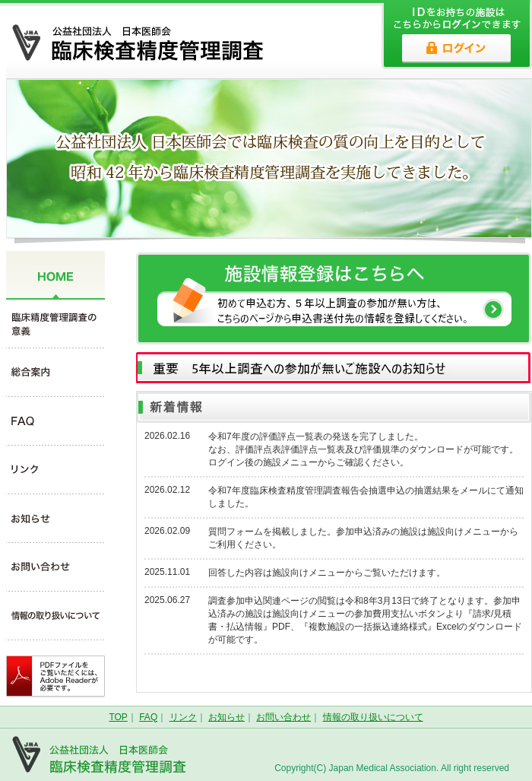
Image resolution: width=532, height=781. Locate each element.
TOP (118, 717)
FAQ (148, 717)
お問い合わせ (283, 717)
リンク (183, 717)
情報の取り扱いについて (373, 717)
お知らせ (226, 717)
